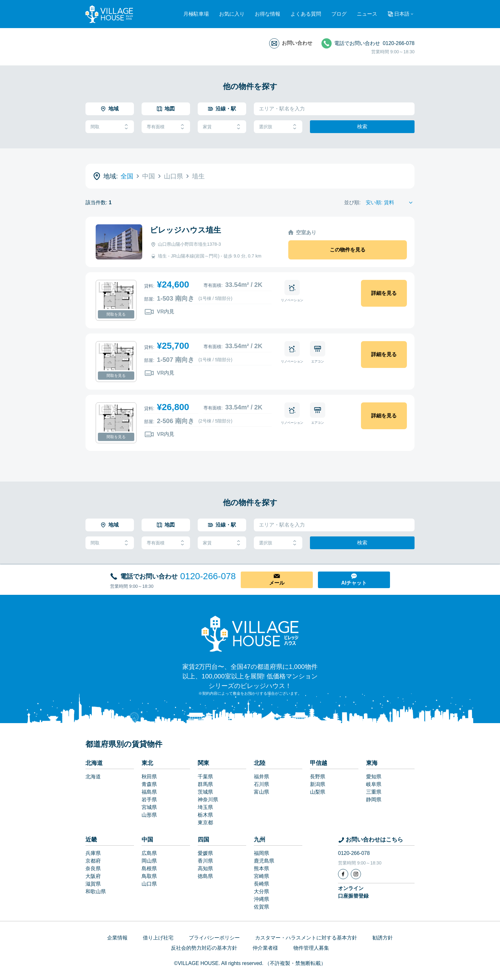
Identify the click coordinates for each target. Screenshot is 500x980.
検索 (362, 127)
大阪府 (93, 876)
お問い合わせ (297, 43)
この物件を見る (348, 250)
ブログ (339, 14)
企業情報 (117, 938)
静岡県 (374, 800)
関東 (203, 763)
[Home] (250, 633)
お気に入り (232, 14)
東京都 (205, 823)
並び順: (352, 202)
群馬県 (205, 784)
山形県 (149, 815)
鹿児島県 (264, 861)
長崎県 (261, 884)
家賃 (222, 127)
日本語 (402, 14)
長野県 (318, 777)
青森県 (149, 784)
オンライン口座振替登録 (353, 892)
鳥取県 (149, 876)
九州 (260, 840)
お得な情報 (268, 14)
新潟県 (318, 784)
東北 (147, 763)
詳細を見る (384, 293)
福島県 (149, 792)
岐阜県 (374, 784)
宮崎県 (261, 876)
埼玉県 (205, 807)
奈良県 (93, 868)
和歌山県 (96, 891)
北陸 (260, 763)
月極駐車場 (196, 14)
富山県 (261, 792)
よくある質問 (306, 14)
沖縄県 (261, 899)
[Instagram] (356, 874)
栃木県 (205, 815)
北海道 (94, 763)
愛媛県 (205, 853)
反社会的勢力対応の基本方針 (204, 948)
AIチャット (354, 583)
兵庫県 (93, 853)
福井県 (261, 777)
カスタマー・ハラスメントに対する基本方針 (306, 938)
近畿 (91, 840)
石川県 (261, 784)
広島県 (149, 853)
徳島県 (205, 876)
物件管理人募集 (311, 948)
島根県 (149, 868)
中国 (147, 840)
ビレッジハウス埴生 (185, 230)
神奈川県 (208, 800)
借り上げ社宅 (158, 938)
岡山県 (149, 861)
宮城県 (149, 807)
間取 (110, 127)
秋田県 (149, 777)
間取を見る (116, 314)
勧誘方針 (383, 938)
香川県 (205, 861)
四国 (203, 840)
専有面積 (166, 127)
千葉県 (205, 777)
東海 (372, 763)
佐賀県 (261, 907)
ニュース (367, 14)
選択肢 (278, 127)
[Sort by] (390, 203)
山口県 (149, 884)
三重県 (374, 792)
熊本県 (261, 868)
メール (277, 583)
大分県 (261, 891)
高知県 (205, 868)
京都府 (93, 861)
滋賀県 (93, 884)
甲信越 (319, 763)
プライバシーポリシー (214, 938)
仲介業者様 (265, 948)
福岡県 (261, 853)
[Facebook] (343, 874)
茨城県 (205, 792)
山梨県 (318, 792)
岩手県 (149, 800)
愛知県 (374, 777)
